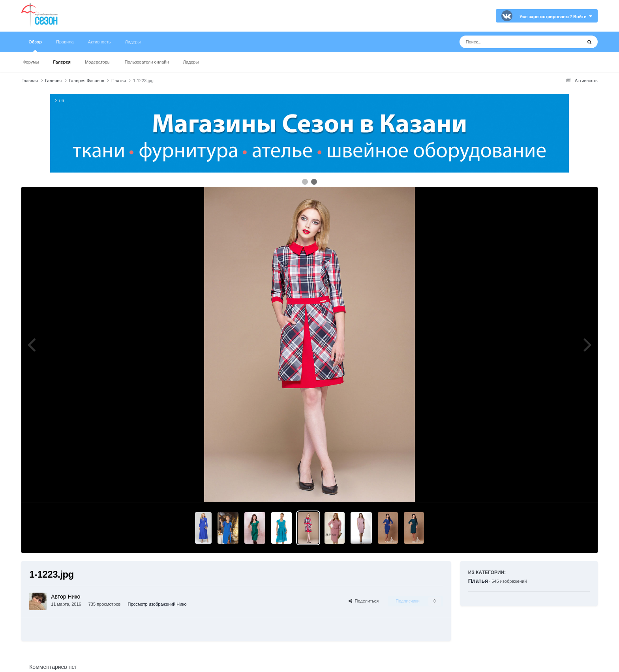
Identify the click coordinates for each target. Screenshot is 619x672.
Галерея (62, 62)
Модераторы (98, 62)
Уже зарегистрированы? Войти (556, 17)
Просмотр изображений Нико (157, 604)
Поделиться (364, 601)
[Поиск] (506, 42)
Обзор (35, 46)
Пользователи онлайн (147, 62)
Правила (65, 42)
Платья (478, 581)
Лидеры (191, 62)
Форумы (31, 62)
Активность (99, 42)
